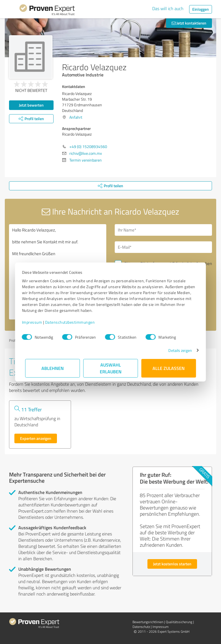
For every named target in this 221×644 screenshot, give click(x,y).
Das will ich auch (168, 8)
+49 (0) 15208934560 (88, 146)
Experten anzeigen (36, 438)
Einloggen (201, 9)
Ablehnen (53, 368)
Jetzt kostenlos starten (172, 564)
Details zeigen (177, 350)
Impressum (35, 322)
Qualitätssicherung (179, 622)
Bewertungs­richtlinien (148, 622)
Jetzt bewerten (31, 105)
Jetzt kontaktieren (189, 23)
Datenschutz (141, 627)
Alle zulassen (169, 368)
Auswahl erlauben (111, 368)
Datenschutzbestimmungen (73, 322)
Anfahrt (76, 117)
